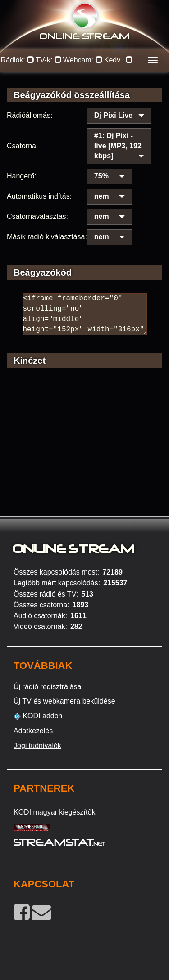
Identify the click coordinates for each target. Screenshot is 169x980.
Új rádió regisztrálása (47, 687)
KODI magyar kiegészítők (54, 812)
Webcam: (83, 60)
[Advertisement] (84, 454)
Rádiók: (18, 60)
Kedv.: (119, 60)
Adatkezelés (33, 731)
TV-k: (49, 60)
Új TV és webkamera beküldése (64, 701)
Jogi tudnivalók (37, 746)
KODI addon (38, 716)
